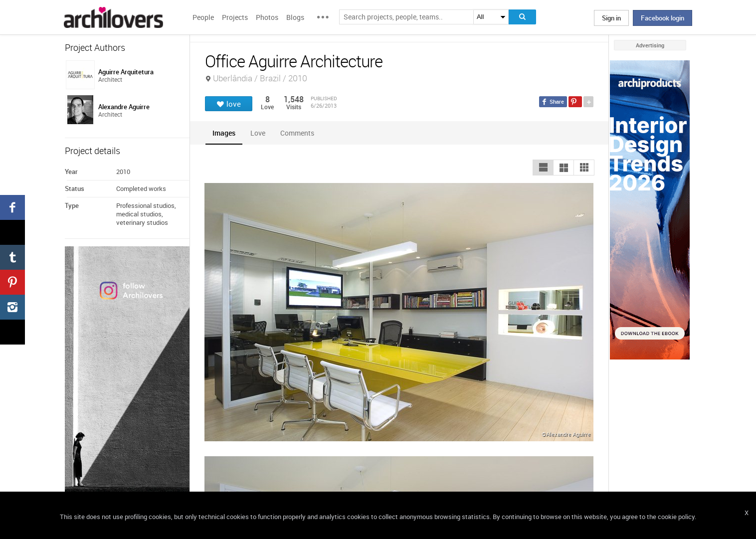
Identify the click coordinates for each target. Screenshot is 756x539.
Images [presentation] (224, 133)
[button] (543, 168)
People (203, 17)
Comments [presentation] (300, 133)
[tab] (224, 133)
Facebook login (662, 18)
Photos (267, 17)
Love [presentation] (258, 133)
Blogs (295, 17)
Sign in (611, 18)
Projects (235, 17)
